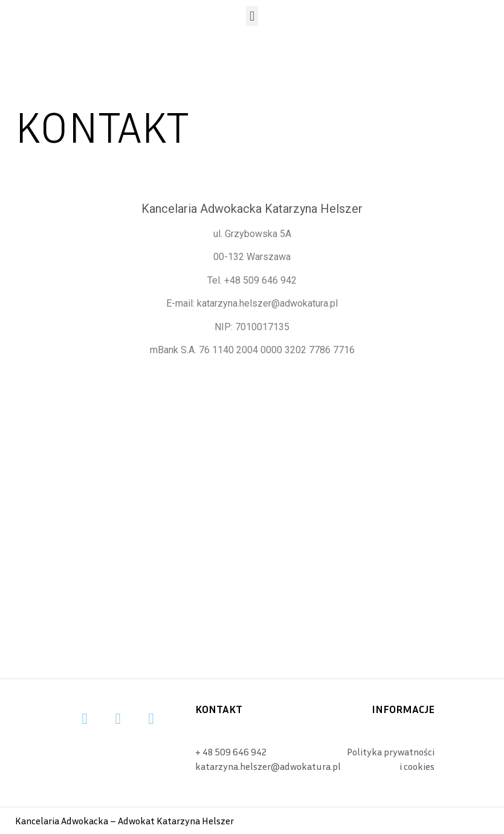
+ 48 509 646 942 (231, 752)
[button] (252, 16)
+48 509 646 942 (260, 280)
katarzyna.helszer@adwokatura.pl (267, 303)
